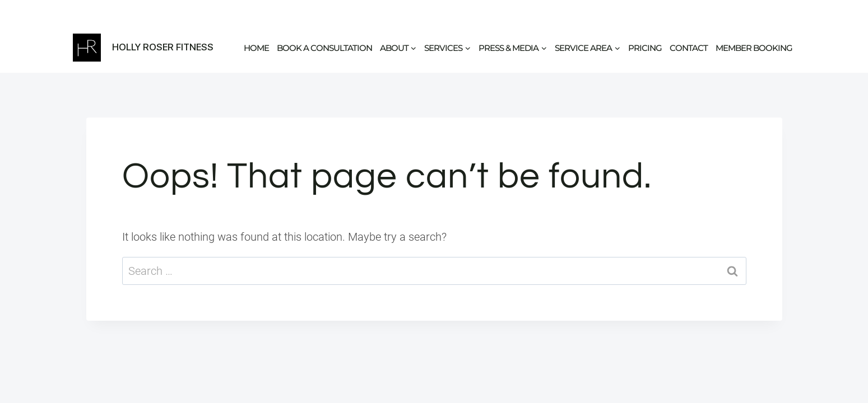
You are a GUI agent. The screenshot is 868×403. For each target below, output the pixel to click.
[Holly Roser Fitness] (143, 48)
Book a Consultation (324, 48)
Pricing (645, 48)
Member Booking (754, 48)
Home (256, 48)
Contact (689, 48)
